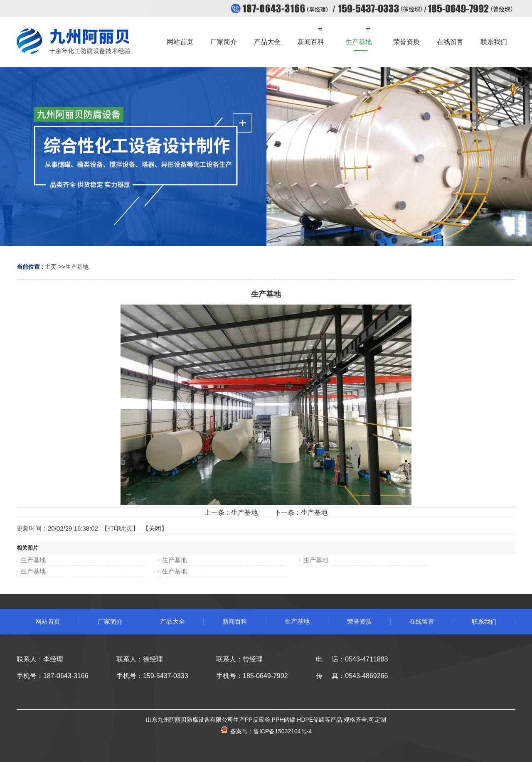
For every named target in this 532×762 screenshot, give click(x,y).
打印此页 (120, 528)
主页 (51, 267)
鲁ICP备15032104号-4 (283, 731)
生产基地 (77, 267)
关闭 (155, 528)
